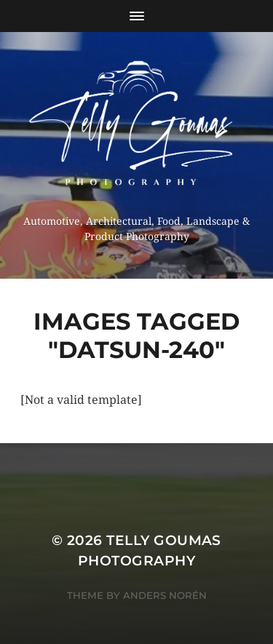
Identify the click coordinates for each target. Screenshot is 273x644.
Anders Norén (165, 595)
